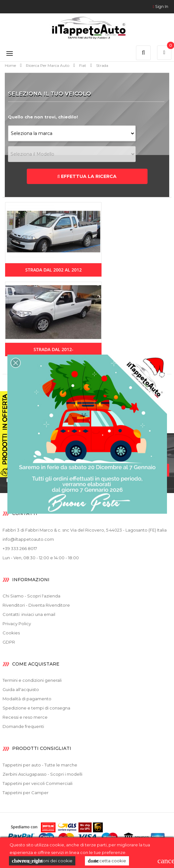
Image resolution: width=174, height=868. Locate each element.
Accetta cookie (107, 861)
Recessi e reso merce (25, 717)
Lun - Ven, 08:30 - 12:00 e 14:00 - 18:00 (41, 558)
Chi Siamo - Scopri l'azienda (31, 596)
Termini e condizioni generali (32, 680)
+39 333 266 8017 (20, 548)
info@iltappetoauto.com (28, 539)
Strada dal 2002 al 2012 (53, 270)
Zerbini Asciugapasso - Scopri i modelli (42, 774)
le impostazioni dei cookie (42, 861)
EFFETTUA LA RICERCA (87, 176)
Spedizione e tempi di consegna (36, 708)
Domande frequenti (23, 726)
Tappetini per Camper (26, 793)
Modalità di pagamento (27, 699)
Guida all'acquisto (21, 689)
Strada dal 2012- (53, 349)
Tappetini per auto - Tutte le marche (40, 765)
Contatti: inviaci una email (29, 614)
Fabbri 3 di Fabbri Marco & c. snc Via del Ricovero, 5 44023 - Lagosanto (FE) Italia (85, 530)
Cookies (11, 633)
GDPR (9, 642)
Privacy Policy (17, 624)
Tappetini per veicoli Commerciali (38, 783)
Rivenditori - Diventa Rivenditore (36, 605)
